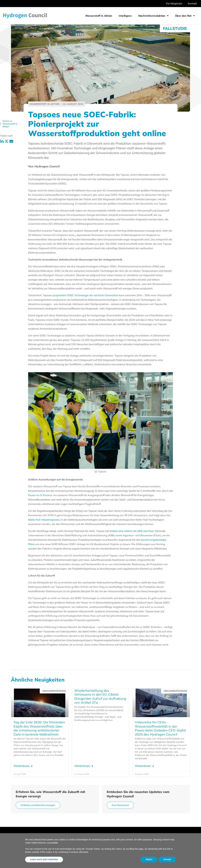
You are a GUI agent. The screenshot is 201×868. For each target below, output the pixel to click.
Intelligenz (125, 16)
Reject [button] (149, 859)
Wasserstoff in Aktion (99, 16)
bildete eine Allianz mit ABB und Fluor (132, 531)
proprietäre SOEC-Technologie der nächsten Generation (86, 295)
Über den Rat (185, 16)
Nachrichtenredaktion (153, 16)
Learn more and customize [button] (44, 859)
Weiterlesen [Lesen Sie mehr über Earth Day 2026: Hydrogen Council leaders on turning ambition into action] (22, 766)
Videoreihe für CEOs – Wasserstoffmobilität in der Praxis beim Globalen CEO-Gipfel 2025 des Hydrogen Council (160, 728)
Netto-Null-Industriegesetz (44, 520)
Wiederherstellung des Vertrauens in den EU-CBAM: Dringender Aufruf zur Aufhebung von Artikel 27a (100, 697)
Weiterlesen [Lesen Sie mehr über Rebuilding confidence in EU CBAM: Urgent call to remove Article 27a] (83, 766)
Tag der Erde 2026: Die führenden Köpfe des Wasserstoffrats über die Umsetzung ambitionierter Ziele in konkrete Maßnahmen (39, 728)
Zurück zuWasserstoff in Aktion (10, 124)
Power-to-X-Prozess (40, 495)
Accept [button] (167, 859)
